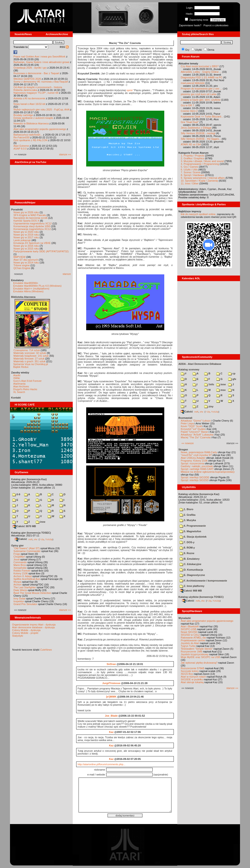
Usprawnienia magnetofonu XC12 (33, 223)
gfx (232, 379)
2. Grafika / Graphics (192, 158)
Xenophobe (20, 568)
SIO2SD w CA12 (190, 635)
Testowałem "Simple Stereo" (197, 649)
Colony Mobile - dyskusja (26, 630)
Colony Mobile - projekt (25, 633)
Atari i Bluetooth (190, 626)
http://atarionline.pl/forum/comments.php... (101, 764)
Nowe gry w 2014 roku (26, 263)
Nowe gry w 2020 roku (26, 232)
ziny (209, 406)
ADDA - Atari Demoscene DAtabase (200, 364)
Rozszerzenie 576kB (192, 668)
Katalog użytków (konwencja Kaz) (199, 494)
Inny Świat (19, 599)
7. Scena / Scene (191, 172)
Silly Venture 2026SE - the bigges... (201, 139)
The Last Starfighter (25, 587)
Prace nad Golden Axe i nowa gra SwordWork (39, 57)
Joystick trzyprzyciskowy (195, 654)
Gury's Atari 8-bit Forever (27, 381)
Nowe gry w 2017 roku (26, 237)
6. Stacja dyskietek (193, 537)
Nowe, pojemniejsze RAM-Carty (199, 452)
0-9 (16, 494)
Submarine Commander (27, 551)
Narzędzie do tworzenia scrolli (30, 218)
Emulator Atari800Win (26, 283)
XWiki (16, 378)
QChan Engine (22, 268)
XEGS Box (187, 674)
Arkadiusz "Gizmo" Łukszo (196, 421)
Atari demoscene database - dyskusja (33, 627)
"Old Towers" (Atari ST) (27, 548)
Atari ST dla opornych (26, 260)
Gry (187, 50)
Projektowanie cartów (193, 640)
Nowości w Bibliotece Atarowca (31, 123)
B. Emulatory (190, 559)
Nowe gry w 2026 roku (26, 212)
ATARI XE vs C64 (191, 144)
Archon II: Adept (23, 576)
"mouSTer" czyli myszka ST (196, 455)
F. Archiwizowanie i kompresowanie (203, 581)
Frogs (17, 554)
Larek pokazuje (22, 240)
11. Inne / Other (190, 183)
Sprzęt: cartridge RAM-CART (197, 469)
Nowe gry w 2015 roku (26, 249)
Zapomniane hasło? (190, 25)
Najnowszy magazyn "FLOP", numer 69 (36, 93)
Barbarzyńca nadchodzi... (28, 135)
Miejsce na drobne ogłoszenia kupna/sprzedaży (208, 472)
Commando (20, 562)
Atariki (17, 375)
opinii (130, 90)
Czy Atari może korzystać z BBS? (200, 66)
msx (221, 390)
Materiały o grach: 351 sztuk (30, 361)
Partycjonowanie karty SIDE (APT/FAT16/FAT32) (41, 251)
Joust (16, 559)
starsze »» (65, 154)
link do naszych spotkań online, (198, 214)
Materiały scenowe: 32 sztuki (30, 353)
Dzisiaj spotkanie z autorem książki (33, 118)
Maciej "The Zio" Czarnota (196, 437)
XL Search (19, 392)
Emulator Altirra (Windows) (28, 291)
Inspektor (19, 601)
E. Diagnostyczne (192, 575)
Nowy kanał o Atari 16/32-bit (29, 104)
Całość (21, 539)
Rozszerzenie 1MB (191, 652)
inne (41, 522)
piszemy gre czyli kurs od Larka (199, 94)
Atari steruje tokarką (192, 682)
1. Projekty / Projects (192, 156)
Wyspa (17, 582)
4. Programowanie (193, 526)
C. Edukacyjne (190, 564)
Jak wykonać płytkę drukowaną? (199, 663)
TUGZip (49, 539)
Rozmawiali (185, 418)
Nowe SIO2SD (189, 632)
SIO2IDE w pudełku (192, 679)
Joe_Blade (111, 716)
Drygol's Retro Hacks (25, 389)
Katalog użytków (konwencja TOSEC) (201, 597)
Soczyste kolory (190, 671)
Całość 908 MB (191, 591)
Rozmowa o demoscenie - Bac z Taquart (36, 73)
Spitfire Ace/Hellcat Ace (27, 579)
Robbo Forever (22, 571)
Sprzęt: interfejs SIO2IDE (195, 477)
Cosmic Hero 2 (189, 111)
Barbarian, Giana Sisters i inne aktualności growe (41, 62)
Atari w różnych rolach (193, 677)
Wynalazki (185, 618)
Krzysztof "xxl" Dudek (193, 429)
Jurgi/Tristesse (111, 683)
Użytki (198, 50)
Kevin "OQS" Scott (191, 426)
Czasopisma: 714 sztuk (27, 350)
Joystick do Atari (190, 643)
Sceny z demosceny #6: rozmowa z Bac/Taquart (41, 82)
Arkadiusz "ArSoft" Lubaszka (197, 435)
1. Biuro (186, 509)
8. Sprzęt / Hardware (192, 175)
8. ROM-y (187, 548)
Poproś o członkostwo (216, 25)
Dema (211, 50)
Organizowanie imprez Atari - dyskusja (34, 625)
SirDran (111, 664)
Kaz (111, 732)
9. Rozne (187, 553)
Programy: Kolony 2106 (194, 461)
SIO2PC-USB (189, 629)
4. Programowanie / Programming (200, 164)
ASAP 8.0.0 (20, 149)
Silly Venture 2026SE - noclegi (198, 133)
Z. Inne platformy (192, 586)
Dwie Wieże (20, 590)
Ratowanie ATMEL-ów (193, 638)
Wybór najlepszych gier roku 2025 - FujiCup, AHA (41, 110)
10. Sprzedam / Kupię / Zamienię (199, 181)
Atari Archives (21, 386)
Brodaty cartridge (23, 115)
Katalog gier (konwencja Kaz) (29, 479)
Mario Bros (20, 565)
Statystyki (18, 636)
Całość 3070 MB (24, 526)
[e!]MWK (111, 697)
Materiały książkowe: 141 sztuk (31, 356)
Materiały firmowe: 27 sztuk (29, 359)
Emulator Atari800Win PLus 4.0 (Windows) (37, 286)
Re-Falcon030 (21, 137)
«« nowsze (188, 443)
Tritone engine (22, 265)
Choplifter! (19, 557)
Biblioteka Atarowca (23, 297)
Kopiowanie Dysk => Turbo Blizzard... (202, 116)
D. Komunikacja (191, 570)
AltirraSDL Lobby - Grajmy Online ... (201, 72)
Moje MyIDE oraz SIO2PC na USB (200, 657)
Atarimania (19, 384)
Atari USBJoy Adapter (193, 458)
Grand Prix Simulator (25, 604)
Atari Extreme (21, 146)
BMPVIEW (20, 257)
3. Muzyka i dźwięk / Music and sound (202, 161)
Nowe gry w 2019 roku (26, 235)
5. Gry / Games (189, 167)
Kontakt (16, 398)
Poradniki (17, 210)
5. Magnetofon (190, 531)
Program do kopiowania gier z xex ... (201, 89)
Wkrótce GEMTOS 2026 (27, 79)
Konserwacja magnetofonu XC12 (32, 229)
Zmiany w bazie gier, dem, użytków (201, 100)
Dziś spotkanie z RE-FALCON (30, 140)
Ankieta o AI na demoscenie (29, 98)
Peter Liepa (187, 423)
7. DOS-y (187, 542)
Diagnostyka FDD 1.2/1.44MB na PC (202, 77)
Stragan (183, 449)
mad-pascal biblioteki (193, 83)
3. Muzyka (188, 520)
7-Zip (42, 539)
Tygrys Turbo (188, 646)
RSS (64, 47)
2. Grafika (187, 515)
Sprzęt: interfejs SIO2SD (195, 480)
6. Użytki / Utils (189, 170)
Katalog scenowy (189, 369)
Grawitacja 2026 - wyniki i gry (30, 68)
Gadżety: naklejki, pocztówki (197, 466)
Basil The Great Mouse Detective (32, 593)
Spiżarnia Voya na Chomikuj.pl (31, 364)
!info (209, 384)
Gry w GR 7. (188, 105)
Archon (18, 585)
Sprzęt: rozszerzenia (192, 463)
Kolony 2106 (21, 573)
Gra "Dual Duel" (190, 122)
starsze (67, 274)
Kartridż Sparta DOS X (26, 221)
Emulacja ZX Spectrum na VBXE (32, 243)
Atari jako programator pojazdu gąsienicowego (40, 129)
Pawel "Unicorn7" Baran (194, 432)
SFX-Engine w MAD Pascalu (30, 215)
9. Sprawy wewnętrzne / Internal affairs (203, 178)
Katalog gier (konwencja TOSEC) (31, 533)
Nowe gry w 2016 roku (26, 246)
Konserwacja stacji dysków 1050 (32, 226)
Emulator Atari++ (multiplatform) (31, 289)
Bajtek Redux (21, 367)
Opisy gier (17, 545)
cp (232, 373)
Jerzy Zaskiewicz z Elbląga (196, 128)
